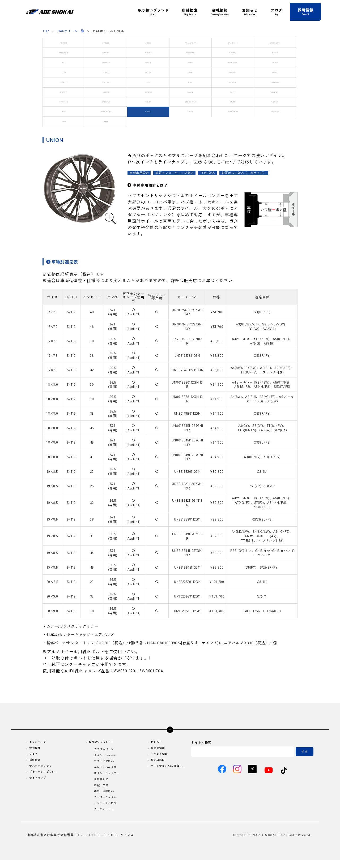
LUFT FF (106, 82)
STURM (233, 102)
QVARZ (190, 92)
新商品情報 (152, 749)
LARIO (190, 72)
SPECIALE (106, 102)
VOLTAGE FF (233, 111)
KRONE (148, 72)
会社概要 (37, 749)
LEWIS (275, 72)
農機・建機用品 (103, 797)
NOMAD (106, 92)
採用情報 (37, 762)
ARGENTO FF (190, 43)
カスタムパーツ (103, 750)
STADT (148, 102)
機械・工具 (99, 790)
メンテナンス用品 (105, 810)
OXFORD (148, 92)
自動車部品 (99, 783)
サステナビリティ (43, 769)
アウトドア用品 (103, 764)
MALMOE (233, 82)
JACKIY (275, 62)
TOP (46, 31)
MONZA (64, 92)
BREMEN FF (64, 52)
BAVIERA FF (233, 43)
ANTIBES (64, 43)
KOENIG (106, 72)
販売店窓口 (152, 762)
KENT (64, 72)
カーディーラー (103, 817)
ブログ (35, 756)
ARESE (148, 43)
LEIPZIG (233, 72)
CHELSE (148, 52)
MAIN (191, 82)
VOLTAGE (275, 111)
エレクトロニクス (105, 770)
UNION (148, 111)
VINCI (190, 111)
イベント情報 (154, 756)
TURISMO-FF (106, 111)
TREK (64, 111)
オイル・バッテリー (106, 777)
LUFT (148, 82)
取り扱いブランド (100, 742)
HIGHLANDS (233, 62)
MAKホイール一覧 (71, 31)
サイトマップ (40, 782)
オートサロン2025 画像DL (164, 769)
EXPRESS (106, 62)
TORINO (275, 102)
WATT (64, 121)
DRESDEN (190, 52)
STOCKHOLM (190, 102)
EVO (64, 62)
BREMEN (106, 52)
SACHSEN (64, 102)
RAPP (233, 92)
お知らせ (151, 742)
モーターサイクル (105, 803)
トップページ (40, 742)
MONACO (275, 82)
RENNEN (275, 92)
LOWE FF (64, 82)
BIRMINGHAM (275, 43)
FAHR (190, 62)
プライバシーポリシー (46, 775)
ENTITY (275, 52)
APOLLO (106, 43)
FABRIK (148, 62)
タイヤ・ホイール (105, 757)
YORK (106, 121)
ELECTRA (233, 52)
